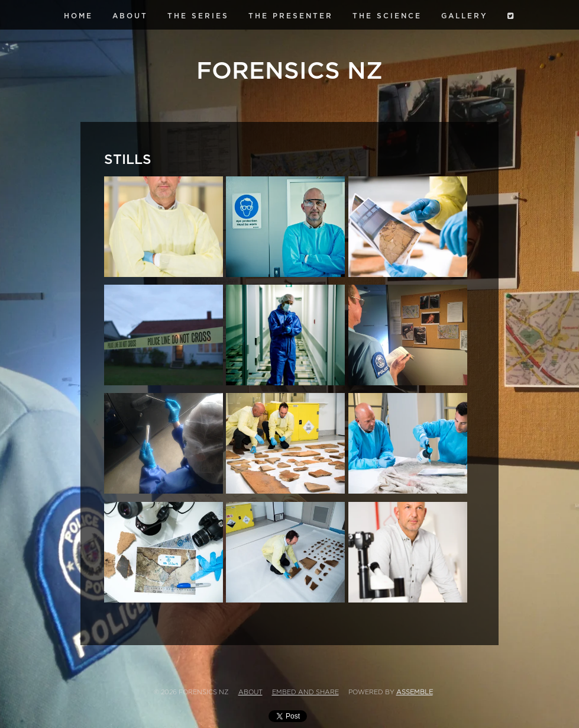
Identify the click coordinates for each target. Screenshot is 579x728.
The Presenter (291, 16)
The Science (387, 16)
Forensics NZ (289, 71)
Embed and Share (305, 692)
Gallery (465, 16)
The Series (198, 16)
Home (78, 16)
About (130, 16)
